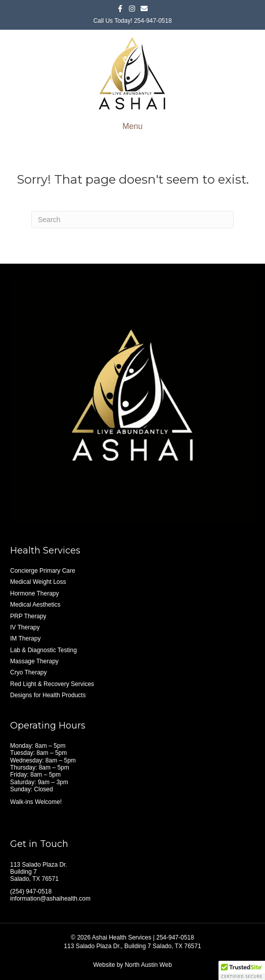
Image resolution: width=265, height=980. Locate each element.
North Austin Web (148, 965)
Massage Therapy (34, 661)
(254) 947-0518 (31, 891)
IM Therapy (25, 638)
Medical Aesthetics (35, 605)
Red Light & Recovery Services (52, 684)
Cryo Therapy (28, 672)
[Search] (132, 220)
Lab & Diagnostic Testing (43, 650)
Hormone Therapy (35, 593)
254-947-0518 (153, 21)
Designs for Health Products (48, 695)
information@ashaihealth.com (50, 899)
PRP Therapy (28, 616)
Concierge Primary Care (43, 571)
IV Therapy (25, 627)
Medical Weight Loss (38, 582)
